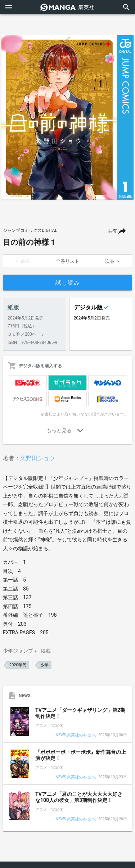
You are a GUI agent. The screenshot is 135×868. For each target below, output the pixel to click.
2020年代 (18, 665)
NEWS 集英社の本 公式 (76, 735)
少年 (45, 665)
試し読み (68, 283)
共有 (113, 231)
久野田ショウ (37, 458)
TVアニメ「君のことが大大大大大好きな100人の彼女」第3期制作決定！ (79, 797)
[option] (67, 117)
